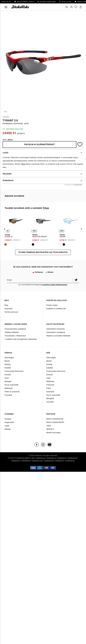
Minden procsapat (53, 433)
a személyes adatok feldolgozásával (54, 285)
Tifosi (6, 117)
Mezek (7, 361)
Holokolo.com (37, 460)
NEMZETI (50, 429)
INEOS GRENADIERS (55, 422)
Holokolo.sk (41, 458)
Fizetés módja (52, 305)
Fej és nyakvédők (11, 385)
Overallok (8, 395)
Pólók (49, 388)
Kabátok (8, 368)
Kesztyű (8, 375)
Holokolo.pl (62, 458)
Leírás (6, 153)
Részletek (7, 174)
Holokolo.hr (60, 460)
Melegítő (8, 381)
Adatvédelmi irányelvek (56, 329)
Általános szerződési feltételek (58, 336)
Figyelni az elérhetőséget (39, 144)
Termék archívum (11, 312)
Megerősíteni (76, 280)
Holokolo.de (49, 460)
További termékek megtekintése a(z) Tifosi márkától (43, 252)
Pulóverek (50, 385)
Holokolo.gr (70, 460)
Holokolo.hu (72, 458)
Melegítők (50, 398)
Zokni (7, 378)
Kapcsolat (8, 309)
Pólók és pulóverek (12, 392)
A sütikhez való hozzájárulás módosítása (21, 339)
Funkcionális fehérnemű (14, 371)
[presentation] (5, 229)
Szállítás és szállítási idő (56, 309)
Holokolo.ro (16, 460)
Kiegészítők (9, 422)
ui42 (33, 458)
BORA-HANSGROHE (55, 419)
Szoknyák (50, 392)
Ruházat (8, 419)
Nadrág (7, 364)
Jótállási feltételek (12, 332)
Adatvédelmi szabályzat (56, 332)
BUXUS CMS (23, 458)
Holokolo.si (26, 460)
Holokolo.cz (51, 458)
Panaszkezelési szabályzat (15, 329)
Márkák (8, 429)
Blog (6, 305)
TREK (49, 426)
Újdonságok (9, 358)
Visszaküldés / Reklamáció (15, 336)
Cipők (7, 426)
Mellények (9, 388)
